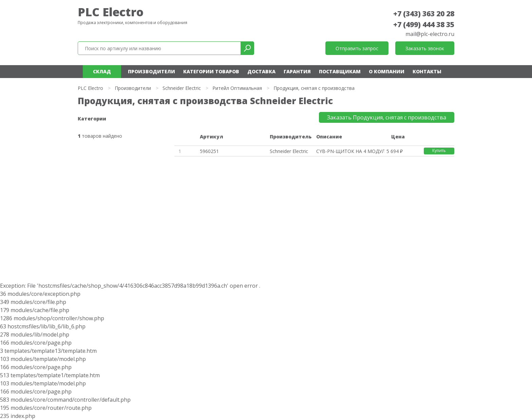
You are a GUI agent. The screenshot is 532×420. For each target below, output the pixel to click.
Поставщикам (340, 71)
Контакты (427, 71)
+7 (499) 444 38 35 (424, 24)
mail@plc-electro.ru (430, 34)
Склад (102, 71)
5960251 (209, 151)
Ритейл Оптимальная (237, 88)
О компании (387, 71)
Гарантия (297, 71)
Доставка (261, 71)
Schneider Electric (182, 88)
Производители (151, 71)
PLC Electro (111, 12)
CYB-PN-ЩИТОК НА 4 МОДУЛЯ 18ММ (350, 151)
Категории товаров (211, 71)
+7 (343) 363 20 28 (424, 14)
